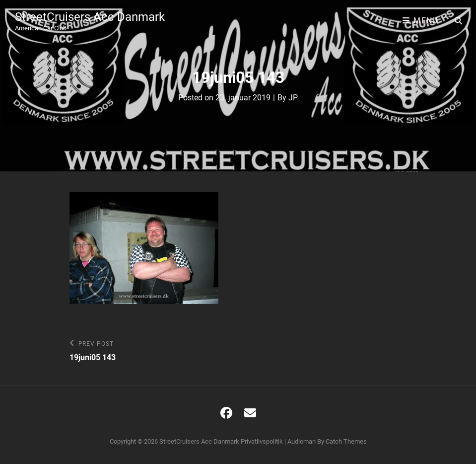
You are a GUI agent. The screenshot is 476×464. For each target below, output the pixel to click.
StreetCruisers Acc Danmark (90, 17)
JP (293, 98)
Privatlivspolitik (262, 441)
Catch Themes (346, 441)
